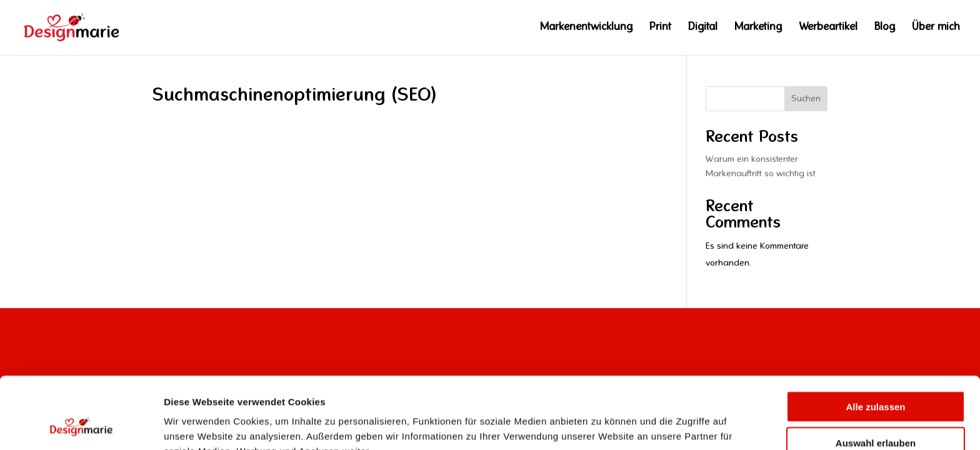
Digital (703, 28)
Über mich (936, 28)
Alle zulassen (875, 340)
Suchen (806, 99)
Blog (885, 28)
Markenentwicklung (586, 28)
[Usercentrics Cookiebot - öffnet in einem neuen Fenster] (81, 426)
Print (660, 28)
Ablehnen (876, 413)
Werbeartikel (828, 28)
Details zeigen (656, 426)
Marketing (758, 28)
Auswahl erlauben (876, 377)
